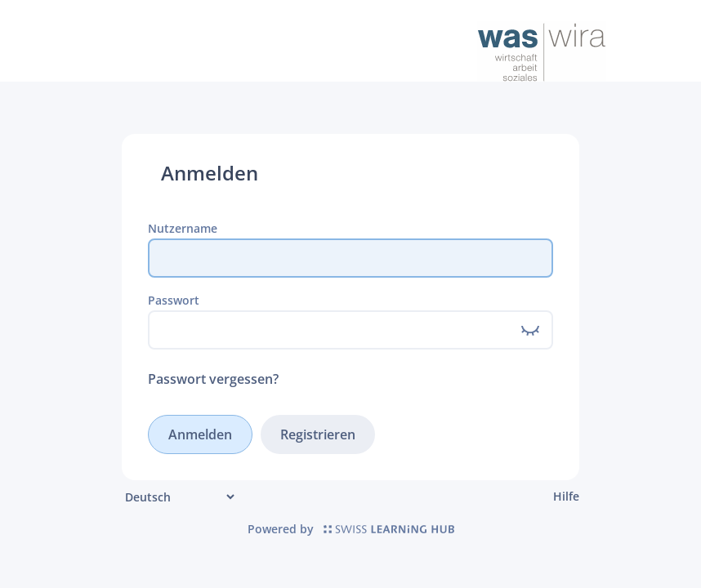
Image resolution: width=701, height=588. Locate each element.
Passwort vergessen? (213, 379)
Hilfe (566, 496)
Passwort (174, 300)
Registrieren (318, 434)
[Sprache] (179, 497)
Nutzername (183, 228)
